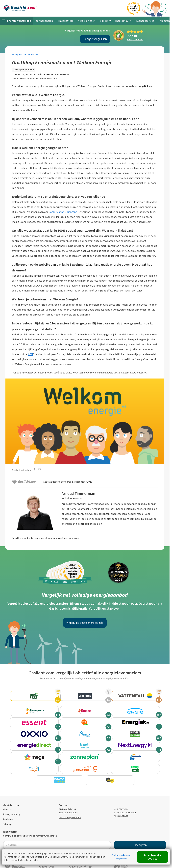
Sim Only (105, 21)
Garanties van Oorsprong (63, 212)
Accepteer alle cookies (152, 857)
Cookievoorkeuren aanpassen (121, 857)
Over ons (8, 804)
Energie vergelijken (95, 39)
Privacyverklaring (12, 809)
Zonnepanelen (44, 21)
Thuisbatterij (66, 21)
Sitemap (7, 819)
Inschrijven (140, 840)
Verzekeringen (87, 21)
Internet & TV (123, 21)
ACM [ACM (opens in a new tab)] (30, 354)
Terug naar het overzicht (25, 55)
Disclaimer (8, 814)
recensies (135, 39)
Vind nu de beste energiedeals (85, 623)
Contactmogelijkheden (70, 813)
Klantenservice (145, 21)
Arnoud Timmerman (58, 74)
